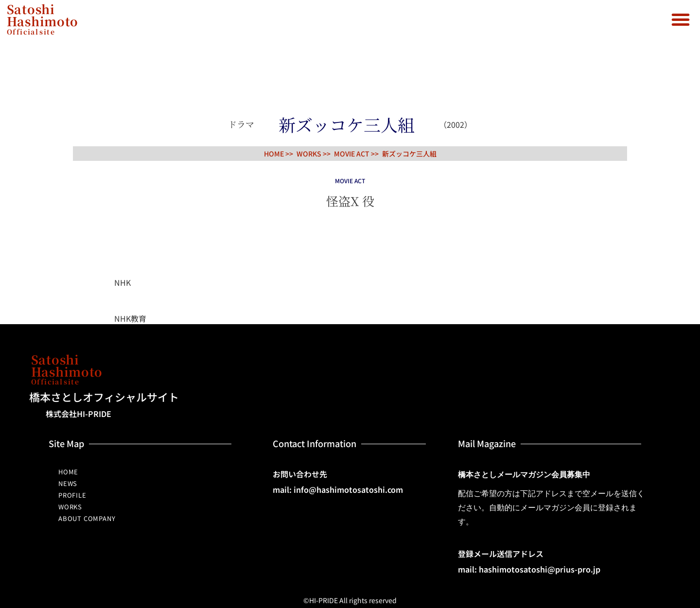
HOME (68, 472)
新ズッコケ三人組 (409, 154)
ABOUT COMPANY (87, 518)
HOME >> (279, 154)
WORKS (70, 507)
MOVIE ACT (352, 154)
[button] (681, 19)
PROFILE (72, 495)
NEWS (68, 483)
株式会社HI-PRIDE (79, 414)
